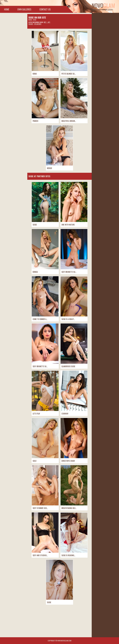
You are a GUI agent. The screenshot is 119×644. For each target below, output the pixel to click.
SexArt (31, 24)
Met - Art (47, 22)
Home (7, 9)
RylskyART (38, 24)
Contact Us (45, 9)
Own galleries (24, 9)
